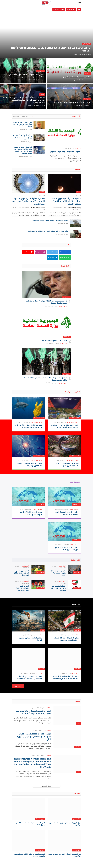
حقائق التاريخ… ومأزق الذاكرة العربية (31, 639)
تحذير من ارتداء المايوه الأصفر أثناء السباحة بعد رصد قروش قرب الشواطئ (29, 426)
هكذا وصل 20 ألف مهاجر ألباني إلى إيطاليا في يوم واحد (48, 231)
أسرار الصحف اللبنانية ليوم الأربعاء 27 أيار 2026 (31, 513)
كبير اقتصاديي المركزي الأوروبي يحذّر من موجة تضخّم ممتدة (65, 855)
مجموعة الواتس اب (59, 9)
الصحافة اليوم (75, 482)
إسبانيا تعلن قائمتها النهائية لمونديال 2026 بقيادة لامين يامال (22, 588)
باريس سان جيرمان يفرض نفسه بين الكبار (73, 102)
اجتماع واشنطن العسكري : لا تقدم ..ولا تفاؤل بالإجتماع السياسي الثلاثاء (33, 712)
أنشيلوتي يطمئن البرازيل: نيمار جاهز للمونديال (21, 573)
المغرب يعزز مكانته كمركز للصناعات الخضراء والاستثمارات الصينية (65, 426)
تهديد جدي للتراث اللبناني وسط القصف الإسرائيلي (50, 220)
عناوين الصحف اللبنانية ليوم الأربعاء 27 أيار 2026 (67, 549)
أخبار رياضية (87, 99)
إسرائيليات (16, 116)
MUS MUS (88, 106)
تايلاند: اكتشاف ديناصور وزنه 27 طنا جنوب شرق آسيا (66, 465)
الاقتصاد (77, 793)
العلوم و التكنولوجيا (73, 392)
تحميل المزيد (47, 786)
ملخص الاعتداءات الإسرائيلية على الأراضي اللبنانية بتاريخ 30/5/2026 (66, 677)
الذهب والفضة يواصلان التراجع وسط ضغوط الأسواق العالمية (30, 855)
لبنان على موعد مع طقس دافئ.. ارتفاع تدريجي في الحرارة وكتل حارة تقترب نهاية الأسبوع (23, 150)
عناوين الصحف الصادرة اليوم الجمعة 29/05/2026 (67, 513)
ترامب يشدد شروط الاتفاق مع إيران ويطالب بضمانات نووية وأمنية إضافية (50, 49)
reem (89, 54)
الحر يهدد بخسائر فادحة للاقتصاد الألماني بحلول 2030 (30, 824)
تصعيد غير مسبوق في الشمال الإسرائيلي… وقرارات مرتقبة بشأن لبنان (29, 677)
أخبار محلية (87, 73)
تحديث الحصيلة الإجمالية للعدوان (77, 77)
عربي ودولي (86, 44)
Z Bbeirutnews (72, 207)
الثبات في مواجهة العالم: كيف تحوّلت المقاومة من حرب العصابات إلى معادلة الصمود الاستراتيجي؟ (24, 100)
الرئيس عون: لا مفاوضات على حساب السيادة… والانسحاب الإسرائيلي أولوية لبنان (34, 737)
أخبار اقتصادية (76, 819)
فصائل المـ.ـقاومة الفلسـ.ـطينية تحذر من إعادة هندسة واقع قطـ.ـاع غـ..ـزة (24, 76)
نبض (79, 9)
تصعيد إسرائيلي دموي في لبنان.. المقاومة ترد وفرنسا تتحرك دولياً (22, 137)
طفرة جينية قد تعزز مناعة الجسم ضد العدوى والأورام (30, 465)
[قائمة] (80, 3)
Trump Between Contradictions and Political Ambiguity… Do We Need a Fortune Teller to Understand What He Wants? (32, 763)
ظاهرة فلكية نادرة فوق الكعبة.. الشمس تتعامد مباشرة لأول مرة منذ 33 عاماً (29, 201)
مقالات (42, 94)
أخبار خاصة (76, 605)
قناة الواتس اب (71, 9)
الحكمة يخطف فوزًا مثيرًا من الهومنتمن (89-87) (58, 588)
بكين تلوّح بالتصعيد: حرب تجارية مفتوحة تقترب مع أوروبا (65, 824)
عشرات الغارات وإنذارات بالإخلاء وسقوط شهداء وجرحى (66, 639)
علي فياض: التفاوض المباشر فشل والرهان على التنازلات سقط (22, 125)
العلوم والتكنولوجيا (75, 418)
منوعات (77, 169)
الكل (33, 116)
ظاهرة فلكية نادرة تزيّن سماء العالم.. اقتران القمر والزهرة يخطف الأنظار (66, 201)
